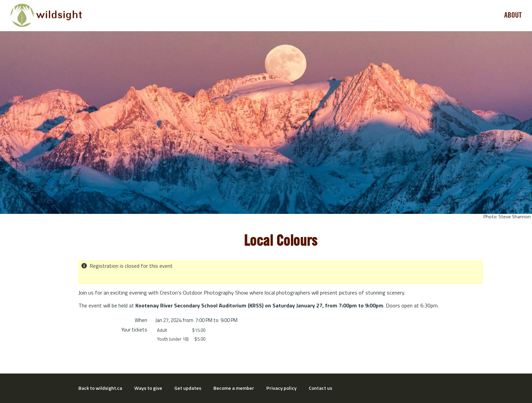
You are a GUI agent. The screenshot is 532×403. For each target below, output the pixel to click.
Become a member (234, 388)
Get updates (188, 388)
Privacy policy (281, 388)
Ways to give (148, 388)
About (513, 15)
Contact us (320, 388)
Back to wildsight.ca (100, 388)
